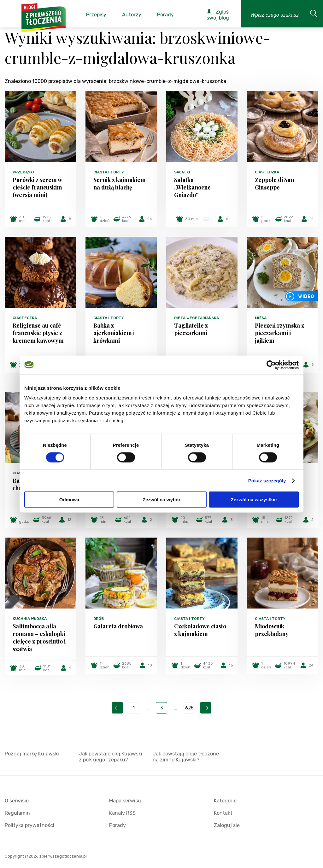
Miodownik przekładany (272, 630)
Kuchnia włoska (30, 619)
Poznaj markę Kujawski (32, 754)
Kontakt (223, 813)
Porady (117, 825)
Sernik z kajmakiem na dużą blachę (120, 184)
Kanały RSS (122, 813)
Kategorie (225, 801)
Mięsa (261, 318)
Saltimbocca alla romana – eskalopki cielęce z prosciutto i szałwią (39, 638)
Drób (99, 619)
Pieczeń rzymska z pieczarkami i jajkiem (279, 333)
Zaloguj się (227, 825)
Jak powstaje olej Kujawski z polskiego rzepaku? (111, 757)
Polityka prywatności (29, 825)
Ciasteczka (267, 172)
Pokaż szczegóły (267, 480)
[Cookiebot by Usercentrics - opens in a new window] (271, 365)
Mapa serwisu (125, 801)
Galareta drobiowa (118, 626)
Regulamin (17, 813)
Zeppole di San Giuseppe (274, 184)
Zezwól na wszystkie (254, 500)
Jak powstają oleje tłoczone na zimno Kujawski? (186, 757)
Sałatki (182, 172)
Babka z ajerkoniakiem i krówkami (114, 333)
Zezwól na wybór (161, 500)
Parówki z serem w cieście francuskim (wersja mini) (37, 187)
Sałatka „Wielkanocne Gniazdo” (192, 187)
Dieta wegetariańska (197, 318)
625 (189, 708)
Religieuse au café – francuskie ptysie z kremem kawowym (39, 333)
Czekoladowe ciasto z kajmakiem (200, 630)
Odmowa (69, 500)
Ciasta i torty (109, 172)
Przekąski (23, 172)
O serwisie (17, 801)
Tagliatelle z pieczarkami (191, 329)
